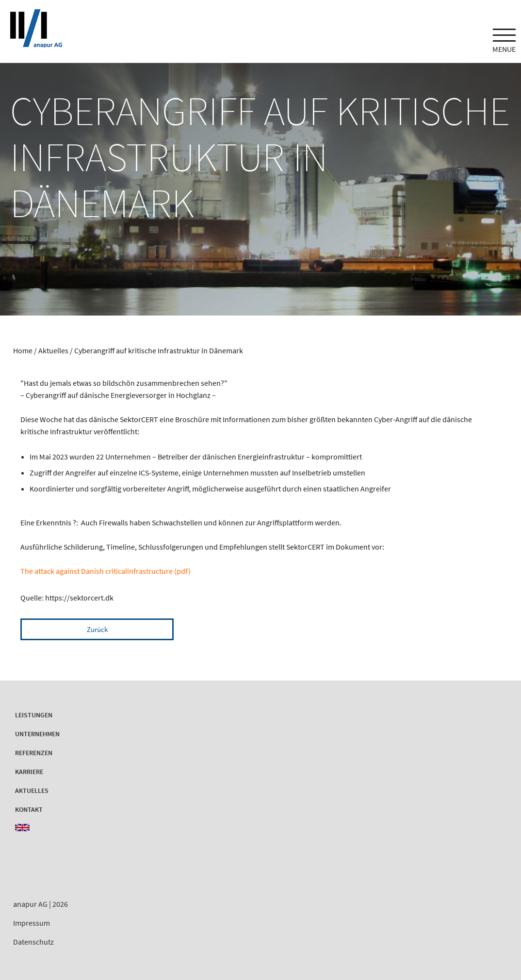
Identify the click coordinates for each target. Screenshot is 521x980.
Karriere (29, 772)
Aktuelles (54, 350)
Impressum (32, 923)
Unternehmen (37, 734)
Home (23, 350)
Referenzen (34, 753)
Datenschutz (33, 942)
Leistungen (34, 715)
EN (22, 828)
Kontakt (29, 809)
